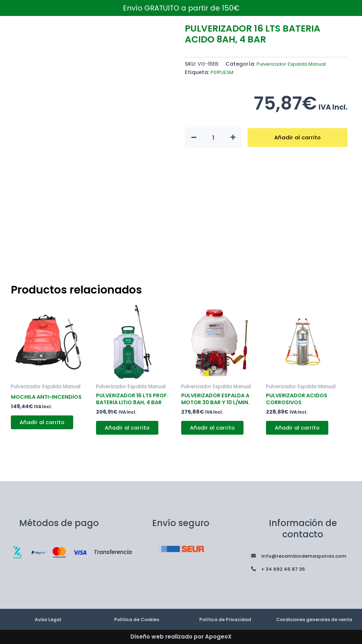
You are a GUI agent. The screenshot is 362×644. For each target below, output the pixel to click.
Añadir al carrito (297, 137)
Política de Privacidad (225, 616)
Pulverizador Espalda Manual (294, 64)
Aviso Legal (48, 616)
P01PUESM (222, 72)
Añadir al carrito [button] (45, 431)
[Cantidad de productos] (213, 138)
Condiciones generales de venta (314, 616)
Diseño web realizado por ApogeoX (181, 637)
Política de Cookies (137, 616)
